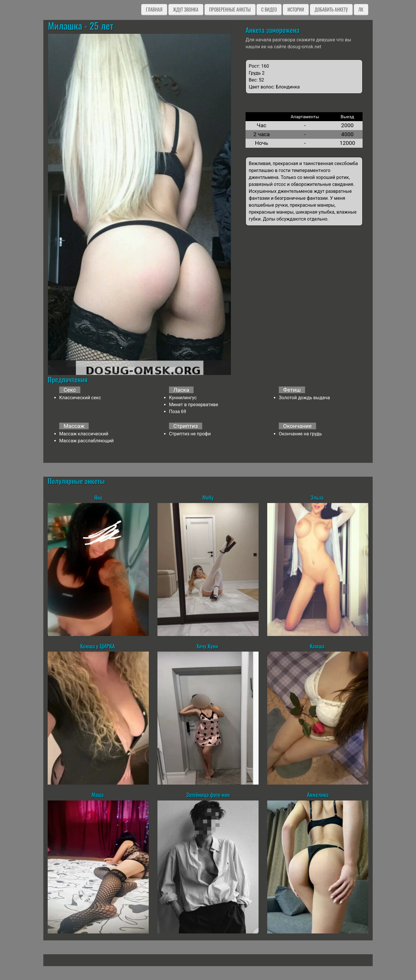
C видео (269, 10)
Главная (154, 10)
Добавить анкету (331, 10)
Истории (296, 10)
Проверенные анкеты (230, 10)
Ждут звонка (186, 10)
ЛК (361, 10)
